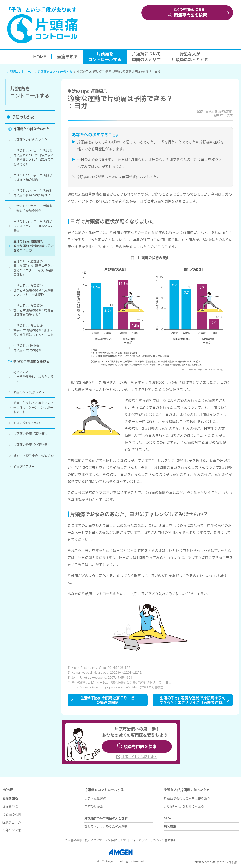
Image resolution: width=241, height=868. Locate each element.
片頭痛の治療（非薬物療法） (34, 445)
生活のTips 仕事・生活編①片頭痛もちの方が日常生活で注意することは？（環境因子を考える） (33, 157)
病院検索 (170, 826)
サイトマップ (138, 840)
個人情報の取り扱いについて (83, 840)
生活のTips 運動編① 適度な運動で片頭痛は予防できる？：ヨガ (119, 72)
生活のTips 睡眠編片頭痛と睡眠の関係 (27, 348)
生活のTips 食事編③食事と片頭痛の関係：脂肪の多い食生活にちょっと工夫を (33, 330)
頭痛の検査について (27, 423)
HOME (8, 790)
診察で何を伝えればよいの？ (34, 408)
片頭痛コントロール (20, 72)
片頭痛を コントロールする (30, 92)
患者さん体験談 (95, 799)
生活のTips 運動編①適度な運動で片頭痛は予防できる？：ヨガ (33, 246)
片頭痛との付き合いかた (30, 140)
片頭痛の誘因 (12, 814)
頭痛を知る (10, 799)
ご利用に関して (116, 840)
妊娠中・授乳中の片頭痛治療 (33, 456)
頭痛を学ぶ (10, 807)
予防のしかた (23, 117)
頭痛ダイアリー (24, 466)
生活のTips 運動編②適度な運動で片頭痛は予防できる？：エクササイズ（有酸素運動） (33, 268)
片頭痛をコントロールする (55, 72)
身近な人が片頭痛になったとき (187, 790)
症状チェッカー (13, 822)
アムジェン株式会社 (164, 840)
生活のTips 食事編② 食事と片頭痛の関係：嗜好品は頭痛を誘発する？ (33, 310)
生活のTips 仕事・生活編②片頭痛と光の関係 (33, 177)
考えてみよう (34, 377)
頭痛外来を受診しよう (29, 392)
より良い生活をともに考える (184, 806)
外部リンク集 (12, 830)
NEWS (169, 818)
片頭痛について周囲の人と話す (106, 818)
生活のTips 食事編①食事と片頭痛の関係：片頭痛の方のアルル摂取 (33, 291)
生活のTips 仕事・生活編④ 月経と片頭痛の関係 (33, 208)
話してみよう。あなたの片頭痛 (106, 826)
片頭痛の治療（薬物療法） (32, 434)
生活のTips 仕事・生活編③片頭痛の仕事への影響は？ (33, 193)
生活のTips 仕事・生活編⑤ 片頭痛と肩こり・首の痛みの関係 (33, 226)
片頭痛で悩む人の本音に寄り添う (187, 799)
